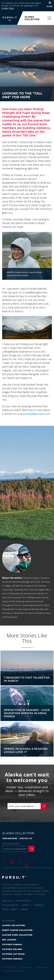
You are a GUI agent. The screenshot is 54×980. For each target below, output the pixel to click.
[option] (27, 474)
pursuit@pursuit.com (37, 405)
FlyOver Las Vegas (13, 945)
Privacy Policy (26, 959)
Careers (39, 896)
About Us (7, 892)
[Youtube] (26, 851)
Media (25, 901)
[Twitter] (11, 851)
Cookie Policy (42, 959)
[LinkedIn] (33, 851)
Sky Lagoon (9, 931)
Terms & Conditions (14, 962)
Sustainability (10, 896)
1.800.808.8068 (10, 830)
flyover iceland (12, 941)
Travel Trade (10, 901)
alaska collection (14, 917)
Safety (26, 896)
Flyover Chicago (12, 950)
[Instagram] (19, 851)
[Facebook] (4, 851)
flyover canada (12, 936)
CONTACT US (26, 830)
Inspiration (23, 892)
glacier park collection (17, 926)
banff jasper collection (17, 921)
